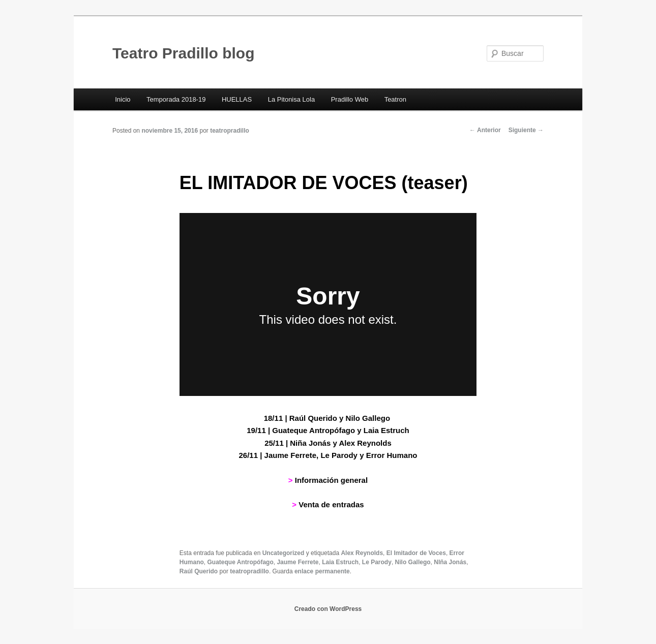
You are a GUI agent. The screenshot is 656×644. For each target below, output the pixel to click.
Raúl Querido (199, 571)
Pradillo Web (350, 99)
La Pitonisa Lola (292, 99)
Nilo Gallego (413, 562)
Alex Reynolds (362, 553)
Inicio (123, 99)
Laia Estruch (340, 562)
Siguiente (526, 130)
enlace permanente (322, 571)
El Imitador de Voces (416, 553)
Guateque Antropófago (241, 562)
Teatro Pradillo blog (183, 53)
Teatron (395, 99)
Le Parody (377, 562)
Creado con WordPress (328, 609)
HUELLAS (237, 99)
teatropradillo (230, 131)
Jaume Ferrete (297, 562)
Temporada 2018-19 (176, 99)
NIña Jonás (450, 562)
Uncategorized (284, 553)
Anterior (485, 130)
